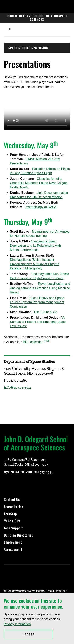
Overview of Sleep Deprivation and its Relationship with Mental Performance (36, 246)
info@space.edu (17, 388)
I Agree (38, 635)
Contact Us (12, 499)
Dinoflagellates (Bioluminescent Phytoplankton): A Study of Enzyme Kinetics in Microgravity (35, 264)
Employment (13, 542)
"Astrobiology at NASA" (41, 207)
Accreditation (14, 507)
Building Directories (18, 535)
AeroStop (10, 514)
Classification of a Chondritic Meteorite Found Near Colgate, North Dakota (39, 183)
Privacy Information (17, 624)
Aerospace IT (13, 549)
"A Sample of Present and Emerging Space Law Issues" (38, 322)
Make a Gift (12, 521)
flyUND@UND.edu (18, 472)
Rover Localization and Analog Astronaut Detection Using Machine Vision (40, 288)
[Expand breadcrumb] (9, 29)
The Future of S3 (45, 312)
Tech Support (13, 528)
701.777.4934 (44, 472)
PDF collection (33, 342)
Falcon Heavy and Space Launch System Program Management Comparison (37, 302)
